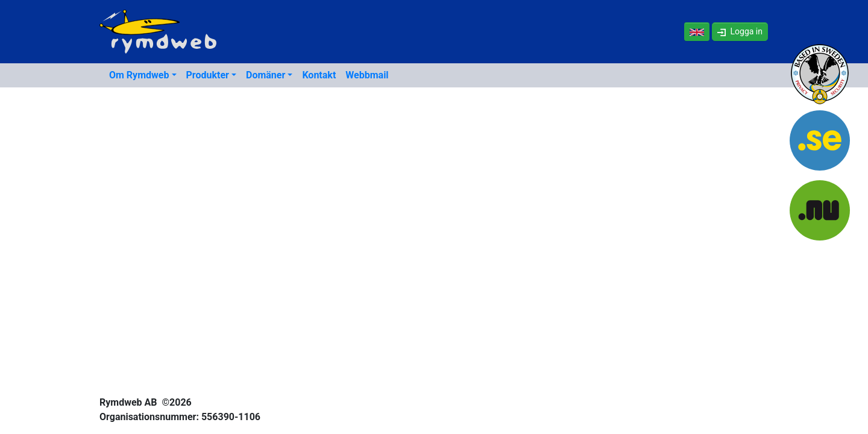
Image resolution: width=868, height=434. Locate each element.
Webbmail (367, 75)
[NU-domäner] (820, 212)
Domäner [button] (266, 75)
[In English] (697, 32)
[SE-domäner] (820, 144)
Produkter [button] (208, 75)
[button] (740, 32)
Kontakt (319, 75)
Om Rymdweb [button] (139, 75)
